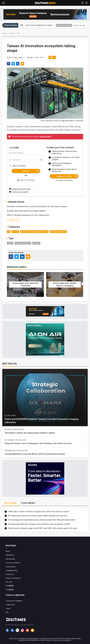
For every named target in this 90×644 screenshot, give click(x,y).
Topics (8, 608)
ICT (18, 33)
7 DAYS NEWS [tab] (28, 503)
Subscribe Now (45, 136)
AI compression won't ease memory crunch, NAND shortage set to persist (37, 516)
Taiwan (36, 243)
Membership (10, 559)
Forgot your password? (20, 192)
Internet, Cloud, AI (23, 243)
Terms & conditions (13, 563)
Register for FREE (67, 176)
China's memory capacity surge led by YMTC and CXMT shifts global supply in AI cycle (42, 528)
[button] (26, 180)
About (8, 551)
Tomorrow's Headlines (64, 25)
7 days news (10, 605)
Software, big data (58, 232)
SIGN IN (31, 171)
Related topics (17, 267)
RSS (7, 612)
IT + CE (15, 232)
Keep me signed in (19, 165)
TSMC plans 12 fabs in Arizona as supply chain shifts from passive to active (39, 512)
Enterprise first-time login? (21, 189)
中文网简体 (10, 590)
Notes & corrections (13, 578)
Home (4, 33)
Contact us (10, 574)
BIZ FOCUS (9, 364)
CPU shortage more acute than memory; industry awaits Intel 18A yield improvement (42, 520)
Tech (12, 33)
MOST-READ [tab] (11, 503)
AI (9, 232)
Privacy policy (11, 567)
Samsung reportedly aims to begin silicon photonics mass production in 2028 (39, 524)
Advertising (10, 555)
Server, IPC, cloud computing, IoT (34, 232)
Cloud (10, 243)
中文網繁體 (10, 586)
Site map (9, 582)
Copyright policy (11, 570)
